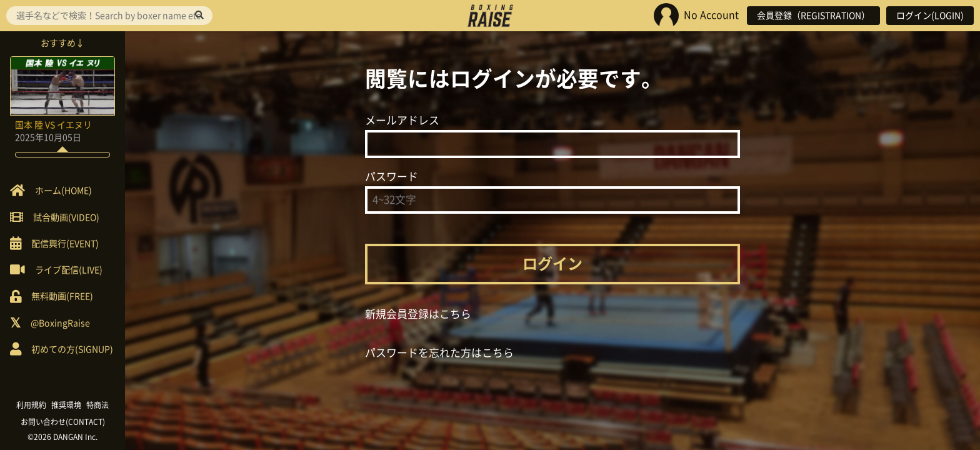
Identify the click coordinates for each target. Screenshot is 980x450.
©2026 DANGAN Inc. (62, 437)
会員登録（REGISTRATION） (813, 16)
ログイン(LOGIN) (930, 16)
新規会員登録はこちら (418, 314)
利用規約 (31, 405)
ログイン (552, 264)
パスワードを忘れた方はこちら (439, 353)
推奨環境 (66, 405)
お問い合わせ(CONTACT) (63, 422)
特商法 (97, 405)
